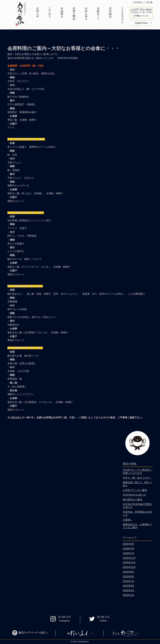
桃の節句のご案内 (132, 500)
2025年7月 (129, 581)
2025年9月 (129, 572)
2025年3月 (129, 590)
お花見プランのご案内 (135, 490)
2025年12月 (129, 558)
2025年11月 (129, 563)
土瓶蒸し (128, 520)
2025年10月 (129, 567)
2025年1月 (129, 595)
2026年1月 (129, 553)
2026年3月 (129, 549)
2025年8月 (129, 577)
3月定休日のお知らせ (134, 495)
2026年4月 (129, 544)
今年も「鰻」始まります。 (137, 478)
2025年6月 (129, 586)
